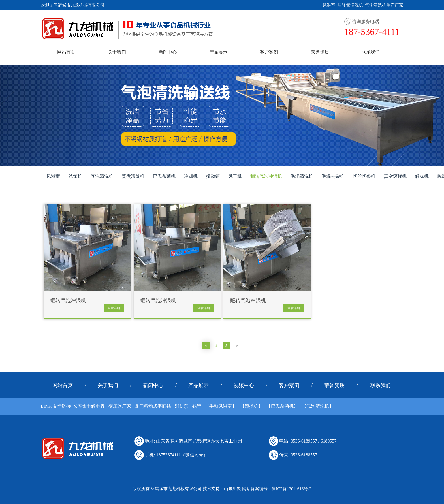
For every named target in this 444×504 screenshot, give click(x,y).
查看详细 (114, 308)
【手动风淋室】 (221, 406)
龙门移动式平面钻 (153, 406)
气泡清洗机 (102, 176)
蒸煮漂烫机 (133, 176)
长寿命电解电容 (89, 406)
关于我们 (117, 52)
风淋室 (53, 176)
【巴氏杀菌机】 (282, 406)
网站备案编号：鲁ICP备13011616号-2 (277, 489)
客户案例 (269, 52)
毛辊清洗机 (302, 176)
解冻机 (422, 176)
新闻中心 (168, 52)
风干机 (235, 176)
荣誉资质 (320, 52)
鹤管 (197, 406)
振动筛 (213, 176)
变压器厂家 (120, 406)
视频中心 (244, 385)
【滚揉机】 (251, 406)
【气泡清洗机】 (318, 406)
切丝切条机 (364, 176)
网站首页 (66, 52)
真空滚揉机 (395, 176)
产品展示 (218, 52)
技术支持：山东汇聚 (222, 489)
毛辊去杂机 (333, 176)
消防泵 (182, 406)
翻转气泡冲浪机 (266, 176)
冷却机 (191, 176)
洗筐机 (75, 176)
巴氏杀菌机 (164, 176)
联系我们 (371, 52)
